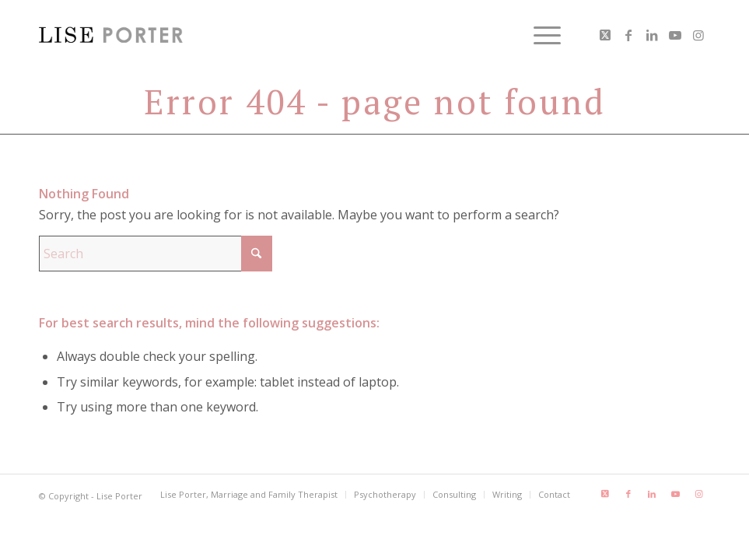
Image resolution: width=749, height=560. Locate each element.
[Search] (156, 254)
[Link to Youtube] (675, 35)
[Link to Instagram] (698, 35)
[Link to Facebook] (628, 35)
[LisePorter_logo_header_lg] (111, 35)
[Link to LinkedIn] (652, 35)
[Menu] (539, 35)
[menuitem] (539, 35)
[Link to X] (605, 35)
